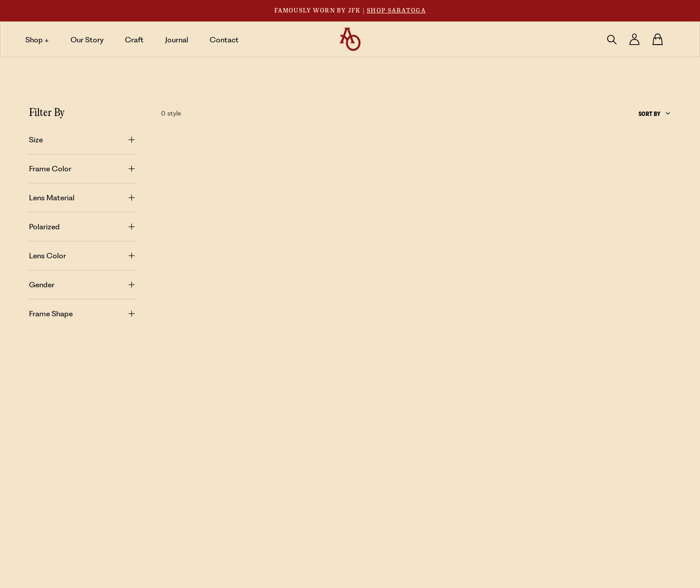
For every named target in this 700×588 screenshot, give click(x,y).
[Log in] (634, 39)
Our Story (87, 40)
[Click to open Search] (611, 39)
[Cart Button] (658, 39)
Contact (224, 40)
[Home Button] (350, 39)
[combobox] (655, 113)
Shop (37, 40)
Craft (134, 40)
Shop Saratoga (396, 10)
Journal (177, 40)
